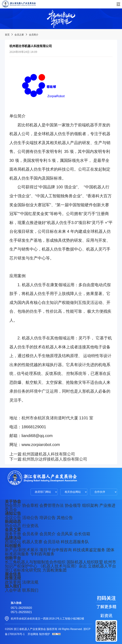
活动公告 (30, 518)
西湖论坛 (13, 542)
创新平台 (13, 558)
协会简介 (13, 505)
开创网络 (33, 634)
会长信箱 (82, 534)
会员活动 (51, 542)
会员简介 (34, 35)
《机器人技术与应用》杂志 (63, 566)
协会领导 (73, 505)
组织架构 (90, 505)
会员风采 (65, 534)
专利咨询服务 (42, 554)
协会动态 (13, 526)
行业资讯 (30, 526)
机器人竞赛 (32, 542)
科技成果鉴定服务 (89, 550)
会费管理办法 (51, 505)
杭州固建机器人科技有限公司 (49, 454)
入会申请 (13, 590)
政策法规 (13, 578)
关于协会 (13, 501)
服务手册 (13, 534)
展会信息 (13, 574)
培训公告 (47, 518)
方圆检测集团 (55, 570)
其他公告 (65, 518)
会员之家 (19, 35)
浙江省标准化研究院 (23, 570)
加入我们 (13, 586)
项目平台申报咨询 (56, 550)
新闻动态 (13, 522)
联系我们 (30, 590)
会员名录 (30, 534)
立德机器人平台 (102, 566)
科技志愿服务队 (75, 542)
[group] (61, 19)
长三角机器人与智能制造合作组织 (35, 562)
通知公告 (13, 513)
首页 (7, 35)
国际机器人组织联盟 (85, 562)
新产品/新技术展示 (22, 550)
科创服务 (13, 546)
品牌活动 (13, 538)
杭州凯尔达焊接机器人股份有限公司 (55, 459)
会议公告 (13, 518)
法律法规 (30, 582)
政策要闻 (13, 582)
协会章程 (30, 505)
